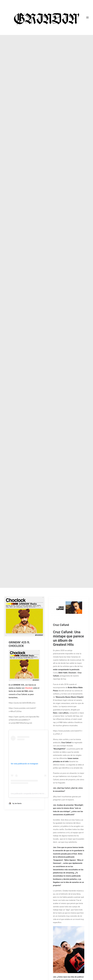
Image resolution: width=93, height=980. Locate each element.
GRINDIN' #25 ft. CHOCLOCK (19, 217)
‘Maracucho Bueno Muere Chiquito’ (70, 270)
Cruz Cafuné (61, 198)
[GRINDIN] (46, 17)
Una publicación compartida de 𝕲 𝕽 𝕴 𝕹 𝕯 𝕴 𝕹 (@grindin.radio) (35, 367)
